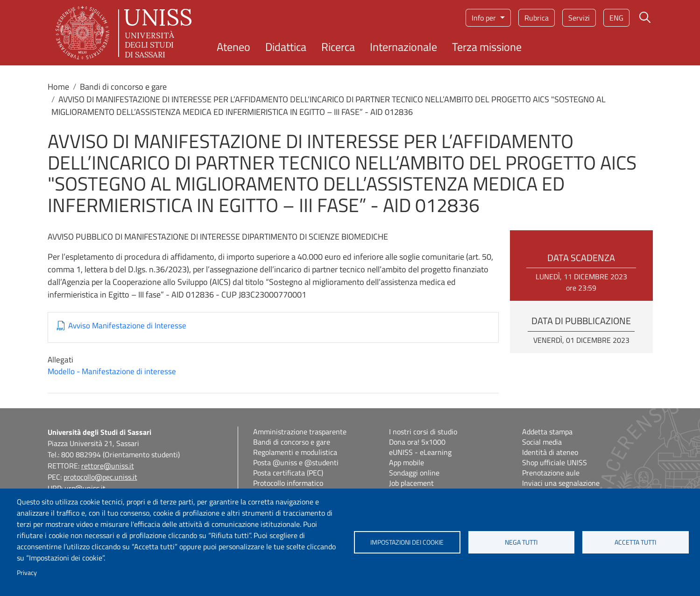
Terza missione (487, 47)
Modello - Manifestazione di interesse (112, 371)
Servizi (579, 18)
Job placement (411, 483)
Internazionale (403, 47)
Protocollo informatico (288, 483)
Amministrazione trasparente (300, 432)
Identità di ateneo (550, 452)
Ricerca (338, 47)
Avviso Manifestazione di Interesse (127, 326)
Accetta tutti (635, 542)
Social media (542, 442)
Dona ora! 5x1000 (417, 442)
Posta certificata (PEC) (288, 473)
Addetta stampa (547, 432)
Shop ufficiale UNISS (555, 462)
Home (58, 87)
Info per (485, 18)
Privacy (27, 573)
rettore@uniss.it (108, 466)
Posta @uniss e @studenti (296, 462)
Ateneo (233, 47)
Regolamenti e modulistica (295, 452)
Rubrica (537, 18)
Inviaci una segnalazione (561, 483)
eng (616, 18)
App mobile (407, 462)
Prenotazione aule (551, 473)
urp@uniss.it (85, 488)
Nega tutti (521, 542)
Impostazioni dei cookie (407, 542)
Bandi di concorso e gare (123, 87)
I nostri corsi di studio (423, 432)
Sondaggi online (414, 473)
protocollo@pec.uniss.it (100, 477)
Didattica (286, 47)
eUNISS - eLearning (420, 452)
